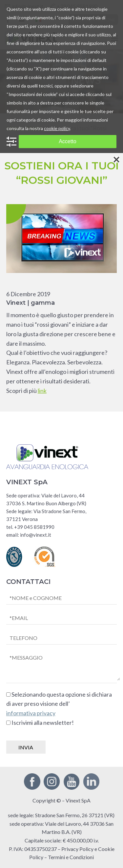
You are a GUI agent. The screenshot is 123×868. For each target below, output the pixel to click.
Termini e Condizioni (71, 857)
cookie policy (57, 128)
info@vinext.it (36, 535)
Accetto (67, 141)
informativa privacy (31, 713)
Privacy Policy (77, 849)
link (42, 391)
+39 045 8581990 (34, 527)
